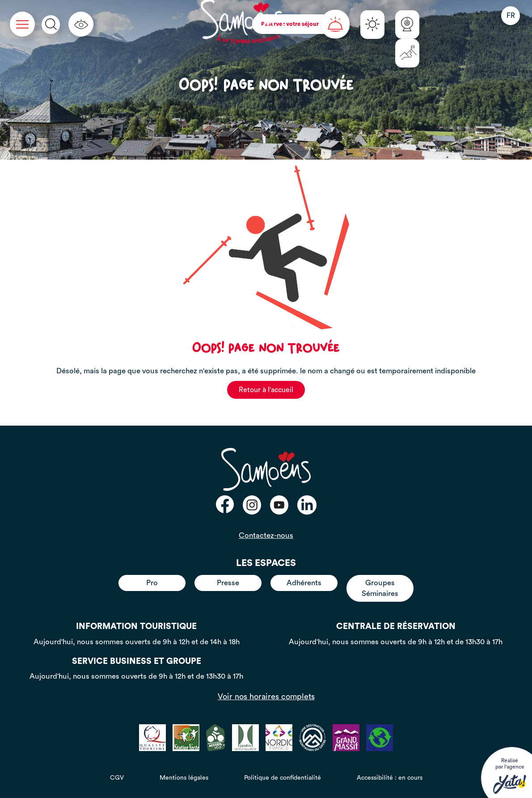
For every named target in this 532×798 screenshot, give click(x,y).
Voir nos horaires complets (266, 697)
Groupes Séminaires (380, 588)
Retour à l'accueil (266, 390)
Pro (152, 583)
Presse (228, 583)
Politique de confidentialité (283, 778)
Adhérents (304, 583)
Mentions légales (184, 778)
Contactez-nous (266, 535)
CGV (117, 778)
